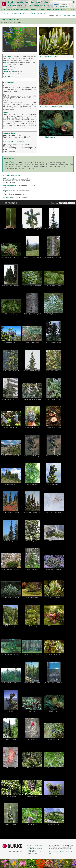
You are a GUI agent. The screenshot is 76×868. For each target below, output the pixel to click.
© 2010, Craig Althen (11, 541)
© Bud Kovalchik (11, 739)
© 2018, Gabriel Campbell (54, 399)
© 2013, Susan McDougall (32, 456)
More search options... (61, 7)
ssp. (10, 162)
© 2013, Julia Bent (11, 484)
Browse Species (12, 9)
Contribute (42, 9)
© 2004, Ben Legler (32, 598)
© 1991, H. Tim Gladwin (54, 654)
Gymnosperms (23, 13)
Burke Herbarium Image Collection (31, 2)
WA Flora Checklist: (9, 186)
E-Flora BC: (6, 194)
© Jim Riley (11, 711)
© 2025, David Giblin (54, 314)
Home (3, 9)
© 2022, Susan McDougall (11, 371)
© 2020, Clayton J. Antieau (11, 399)
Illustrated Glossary (60, 9)
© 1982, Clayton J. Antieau (54, 683)
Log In (72, 9)
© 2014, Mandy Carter (32, 427)
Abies (44, 13)
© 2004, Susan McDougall (54, 569)
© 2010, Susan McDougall (54, 512)
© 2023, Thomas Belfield (54, 342)
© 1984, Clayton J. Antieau (32, 683)
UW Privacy (61, 852)
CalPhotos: (6, 197)
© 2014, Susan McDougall (11, 456)
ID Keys (34, 9)
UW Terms (52, 852)
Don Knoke (62, 16)
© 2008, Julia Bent (32, 569)
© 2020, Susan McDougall (32, 371)
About (49, 9)
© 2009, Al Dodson (54, 541)
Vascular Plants (8, 13)
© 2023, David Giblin (32, 342)
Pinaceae (35, 13)
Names (57, 5)
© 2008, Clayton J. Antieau (11, 569)
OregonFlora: (7, 191)
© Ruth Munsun (54, 711)
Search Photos (25, 9)
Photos (65, 5)
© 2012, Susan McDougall (11, 512)
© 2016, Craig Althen (11, 427)
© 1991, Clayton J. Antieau (32, 654)
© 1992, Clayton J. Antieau (11, 654)
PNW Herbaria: (8, 179)
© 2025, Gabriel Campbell (11, 229)
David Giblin (71, 16)
